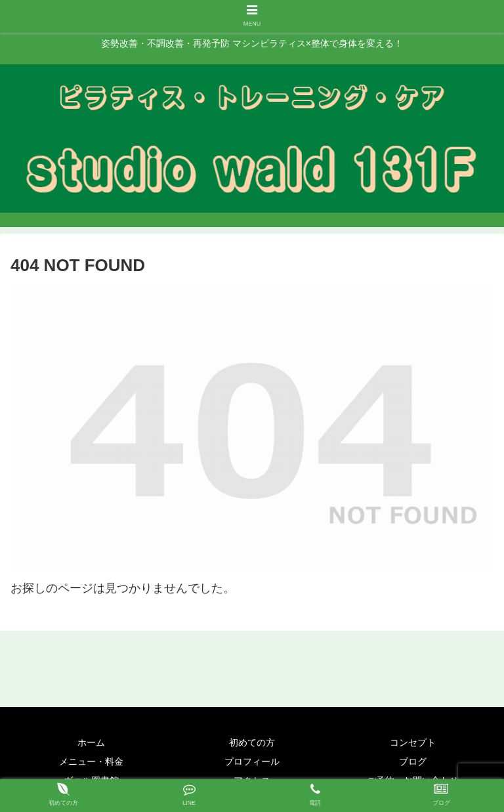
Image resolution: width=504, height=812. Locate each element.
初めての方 (252, 742)
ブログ (413, 761)
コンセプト (413, 742)
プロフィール (252, 761)
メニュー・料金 (91, 761)
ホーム (91, 742)
